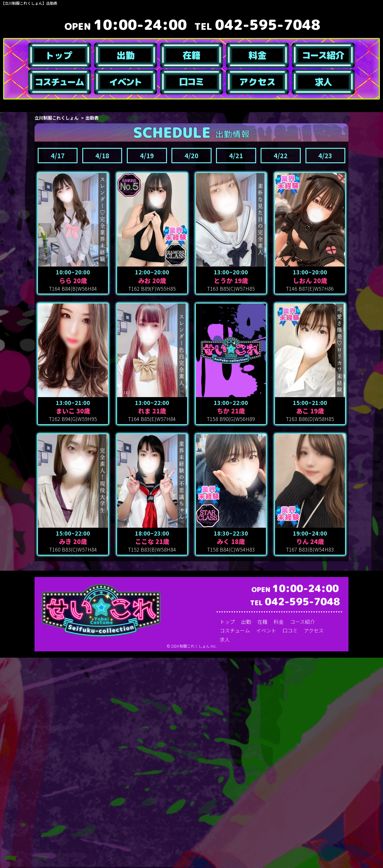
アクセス (314, 841)
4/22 (281, 366)
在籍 (262, 832)
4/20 (191, 366)
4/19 (147, 366)
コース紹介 (302, 832)
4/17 (58, 366)
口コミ (290, 841)
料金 (279, 832)
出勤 (246, 832)
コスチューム (235, 841)
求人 (225, 850)
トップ (227, 832)
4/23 (325, 366)
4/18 (102, 366)
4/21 (236, 366)
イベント (266, 841)
